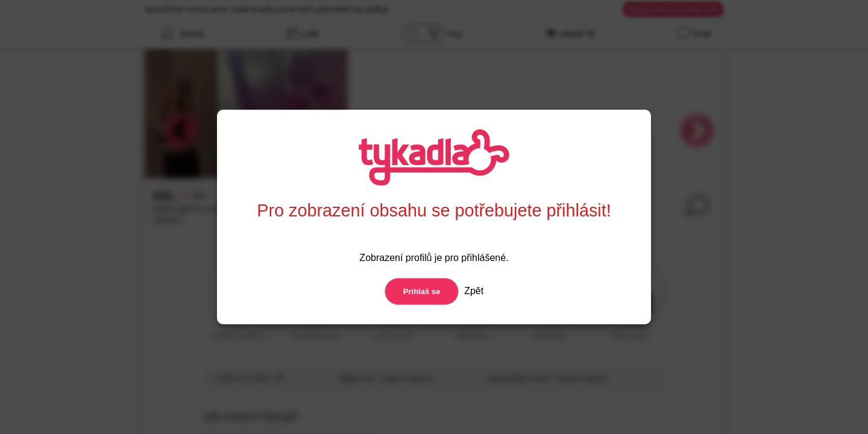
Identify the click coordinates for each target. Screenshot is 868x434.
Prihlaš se (422, 291)
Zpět (473, 291)
